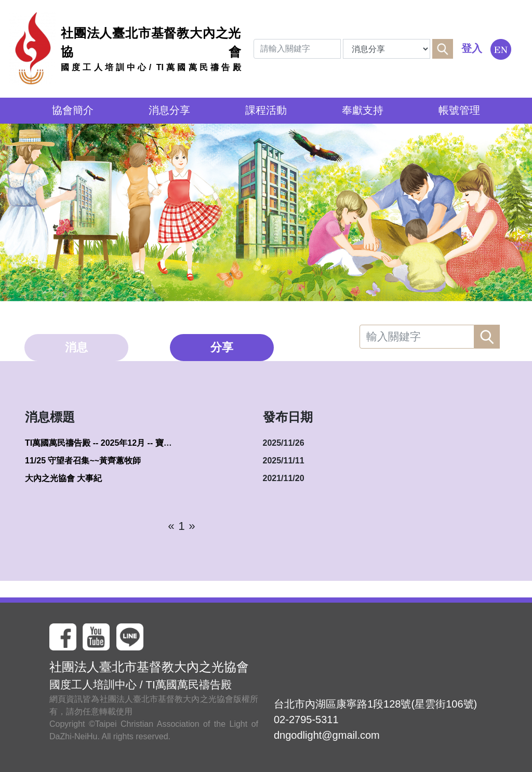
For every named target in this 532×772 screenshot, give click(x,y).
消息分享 (169, 110)
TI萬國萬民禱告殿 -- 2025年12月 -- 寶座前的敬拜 (115, 443)
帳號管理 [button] (459, 110)
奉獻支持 (363, 110)
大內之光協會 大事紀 (63, 478)
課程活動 (266, 110)
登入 (472, 48)
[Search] (297, 49)
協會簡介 (73, 110)
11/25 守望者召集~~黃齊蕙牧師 (83, 461)
